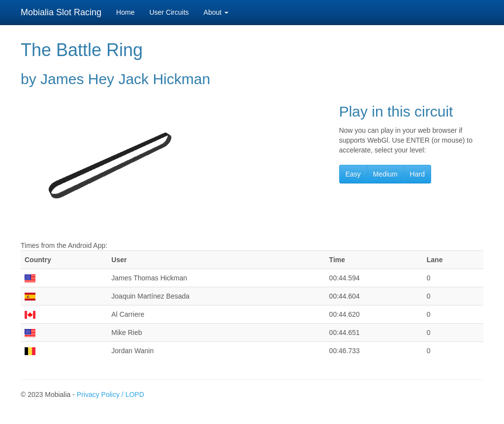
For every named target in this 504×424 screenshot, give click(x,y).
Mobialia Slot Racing (61, 12)
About (216, 12)
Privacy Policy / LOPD (110, 394)
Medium (385, 174)
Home (125, 12)
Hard (417, 174)
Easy (353, 174)
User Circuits (169, 12)
